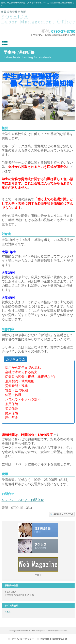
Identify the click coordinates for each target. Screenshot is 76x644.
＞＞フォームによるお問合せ (23, 500)
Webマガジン (38, 564)
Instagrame (38, 546)
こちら (8, 612)
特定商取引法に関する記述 (54, 639)
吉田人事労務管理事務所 (38, 18)
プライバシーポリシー (23, 639)
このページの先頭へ (62, 514)
